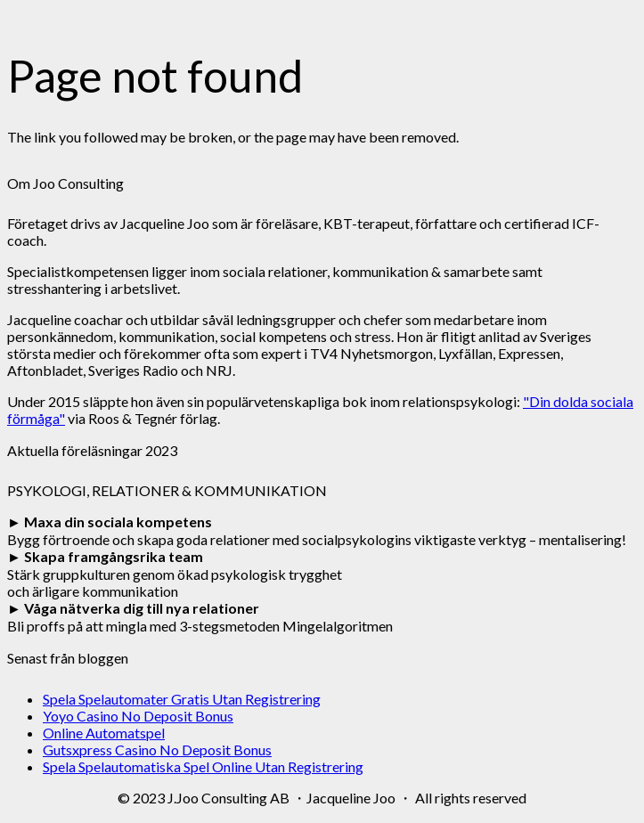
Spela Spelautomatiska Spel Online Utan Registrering (203, 766)
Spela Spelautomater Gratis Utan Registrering (182, 699)
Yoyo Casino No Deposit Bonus (138, 716)
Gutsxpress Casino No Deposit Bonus (157, 750)
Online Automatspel (104, 733)
